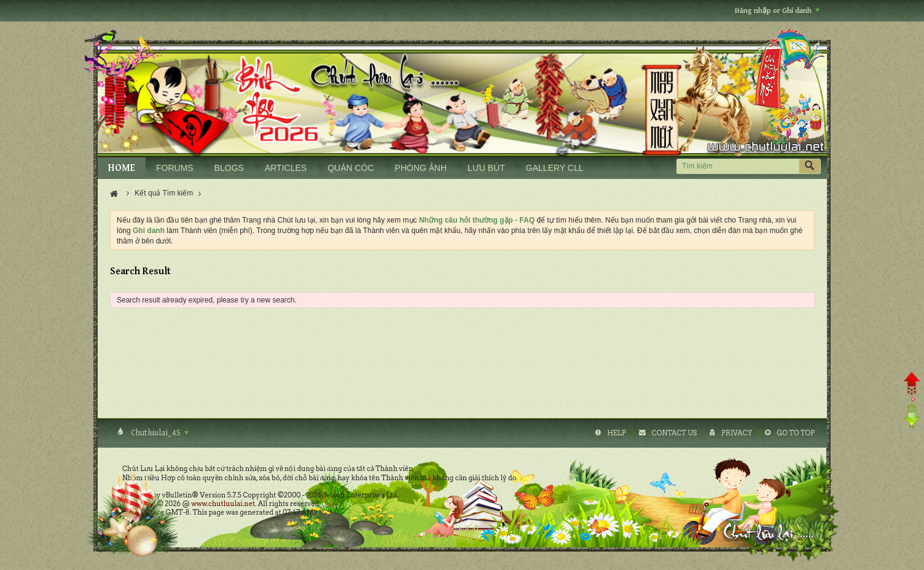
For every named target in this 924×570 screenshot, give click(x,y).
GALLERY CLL (555, 168)
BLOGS (229, 168)
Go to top (796, 433)
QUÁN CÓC (350, 168)
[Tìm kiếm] (738, 166)
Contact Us (674, 433)
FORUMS (175, 168)
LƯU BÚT (486, 168)
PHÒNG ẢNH (421, 168)
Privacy (737, 433)
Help (617, 433)
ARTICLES (286, 168)
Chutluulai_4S (159, 433)
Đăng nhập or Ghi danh (777, 11)
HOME (122, 168)
